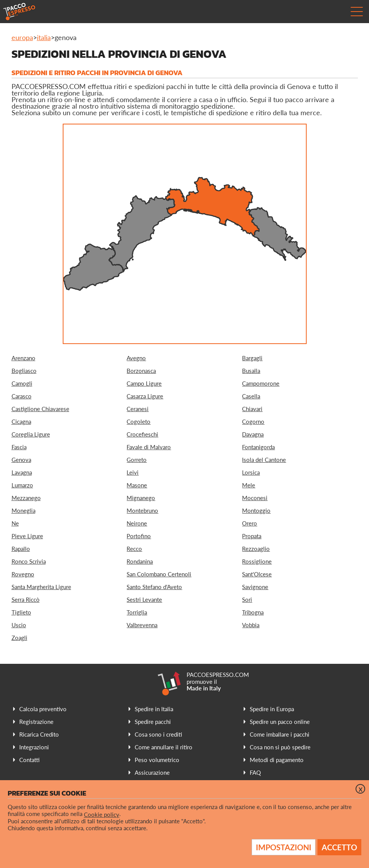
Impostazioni (284, 847)
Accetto (339, 847)
